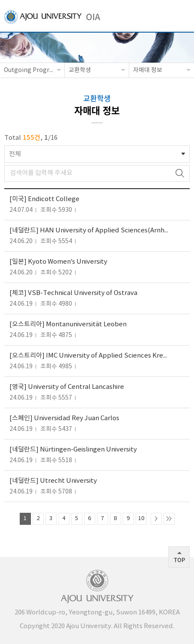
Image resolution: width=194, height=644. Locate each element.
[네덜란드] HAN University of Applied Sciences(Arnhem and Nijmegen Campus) (91, 230)
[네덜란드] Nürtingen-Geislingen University (73, 450)
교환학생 (80, 70)
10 (141, 519)
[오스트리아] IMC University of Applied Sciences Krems (91, 356)
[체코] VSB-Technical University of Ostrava (73, 293)
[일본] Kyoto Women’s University (58, 262)
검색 (180, 173)
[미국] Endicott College (44, 199)
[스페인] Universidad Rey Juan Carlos (64, 418)
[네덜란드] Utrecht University (53, 481)
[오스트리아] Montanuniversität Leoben (68, 324)
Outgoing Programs (33, 70)
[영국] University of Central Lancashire (67, 387)
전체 (15, 154)
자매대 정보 (148, 70)
